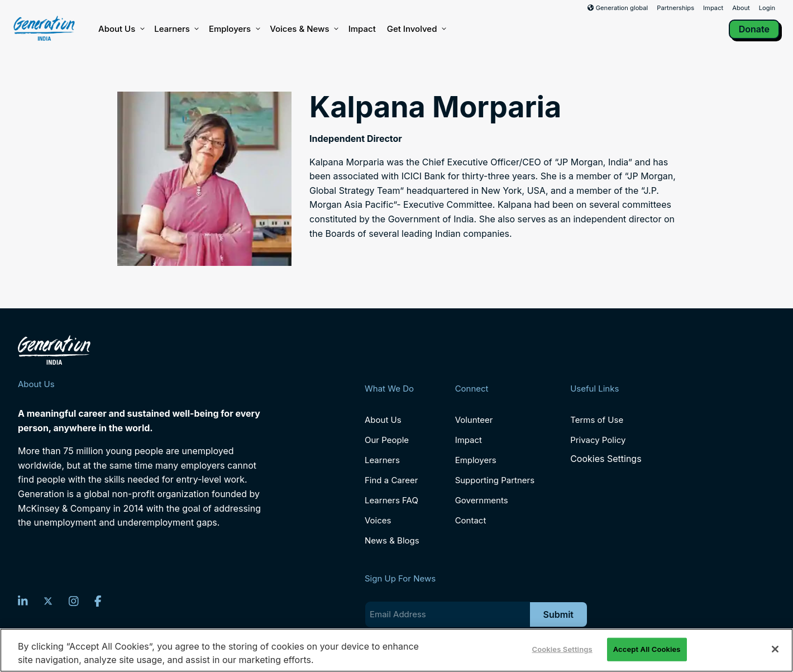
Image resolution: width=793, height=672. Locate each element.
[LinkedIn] (23, 601)
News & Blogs (392, 540)
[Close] (775, 649)
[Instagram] (74, 601)
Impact (713, 8)
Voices (378, 520)
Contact (471, 520)
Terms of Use (597, 420)
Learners (176, 29)
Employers (234, 29)
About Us (121, 29)
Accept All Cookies (647, 649)
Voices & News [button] (303, 29)
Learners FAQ (391, 500)
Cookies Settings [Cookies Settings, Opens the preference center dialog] (562, 649)
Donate (754, 29)
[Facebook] (98, 601)
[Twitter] (48, 601)
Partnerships (675, 8)
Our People (387, 440)
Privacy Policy (598, 440)
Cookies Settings (606, 459)
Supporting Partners (495, 480)
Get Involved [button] (416, 29)
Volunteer (474, 420)
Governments (482, 500)
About (741, 8)
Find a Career (391, 480)
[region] (396, 650)
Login (767, 8)
